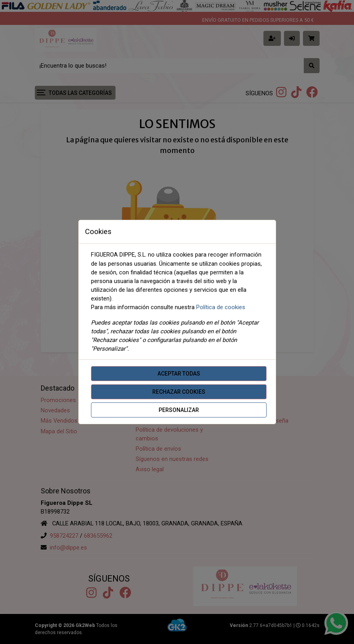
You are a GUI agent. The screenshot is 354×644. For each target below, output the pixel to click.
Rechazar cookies (179, 392)
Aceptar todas (179, 374)
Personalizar (179, 410)
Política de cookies (221, 307)
